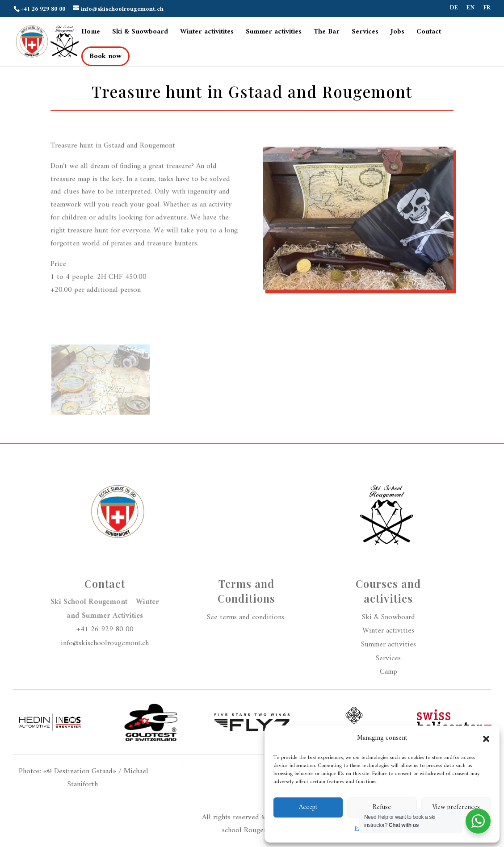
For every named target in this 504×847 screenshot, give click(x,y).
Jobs (397, 33)
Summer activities (274, 33)
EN (471, 9)
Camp (388, 672)
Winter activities (388, 631)
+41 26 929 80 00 (105, 629)
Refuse (382, 807)
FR (487, 9)
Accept (308, 807)
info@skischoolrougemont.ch (105, 643)
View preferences (456, 807)
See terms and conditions (247, 617)
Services (365, 33)
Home (91, 33)
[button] (486, 739)
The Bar (327, 33)
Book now (105, 56)
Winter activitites (207, 33)
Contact (429, 33)
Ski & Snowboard (140, 33)
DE (454, 9)
